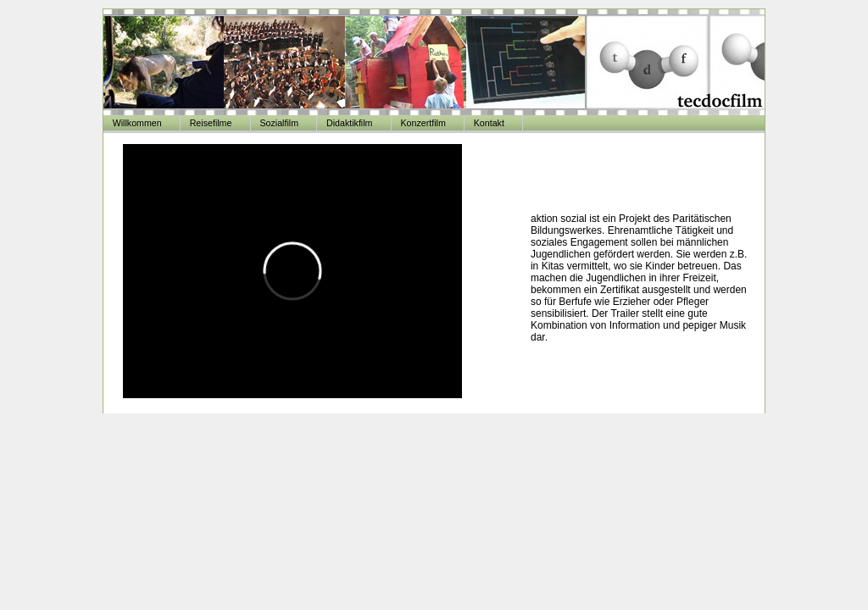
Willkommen (137, 123)
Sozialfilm (279, 123)
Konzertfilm (423, 123)
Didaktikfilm (349, 123)
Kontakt (489, 123)
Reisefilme (211, 123)
